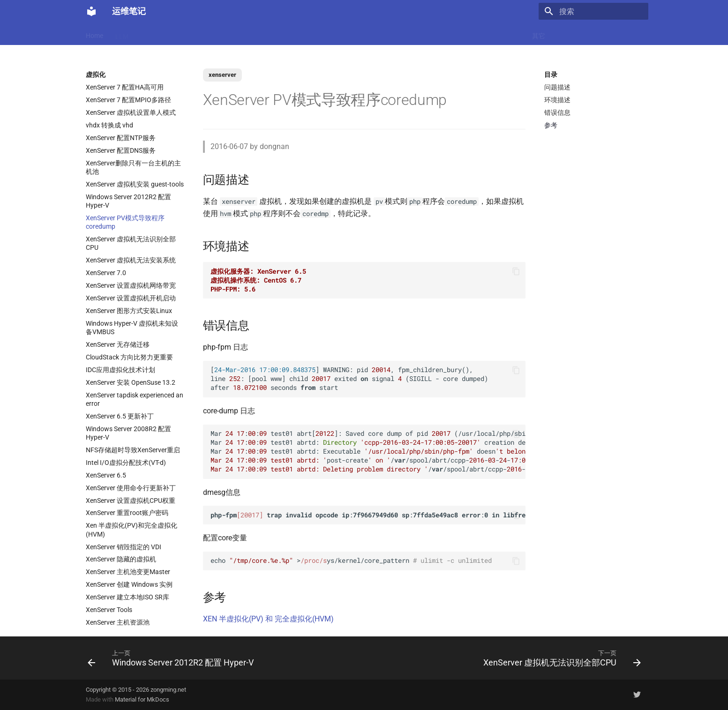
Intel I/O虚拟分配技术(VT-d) (126, 463)
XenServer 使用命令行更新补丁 (131, 488)
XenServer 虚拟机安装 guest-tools (135, 184)
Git (451, 34)
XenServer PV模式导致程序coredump (125, 222)
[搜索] (593, 11)
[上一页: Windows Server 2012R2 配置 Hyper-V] (173, 658)
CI (407, 34)
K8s (207, 34)
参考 (551, 125)
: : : (368, 515)
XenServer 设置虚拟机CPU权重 (131, 501)
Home (94, 34)
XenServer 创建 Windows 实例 (129, 584)
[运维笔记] (91, 11)
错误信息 (557, 112)
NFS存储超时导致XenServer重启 (133, 450)
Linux (181, 34)
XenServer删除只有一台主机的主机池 (133, 167)
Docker (151, 34)
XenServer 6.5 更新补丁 (120, 416)
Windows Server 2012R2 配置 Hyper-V (128, 201)
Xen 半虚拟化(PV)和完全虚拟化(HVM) (131, 530)
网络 (385, 34)
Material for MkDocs (142, 699)
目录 (551, 75)
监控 (428, 34)
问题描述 (557, 87)
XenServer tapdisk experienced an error (135, 399)
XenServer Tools (109, 610)
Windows (507, 34)
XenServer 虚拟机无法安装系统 (131, 260)
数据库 (323, 34)
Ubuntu (355, 34)
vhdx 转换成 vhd (109, 125)
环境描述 (557, 100)
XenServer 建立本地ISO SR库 (128, 597)
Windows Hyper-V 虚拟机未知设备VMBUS (132, 328)
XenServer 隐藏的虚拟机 (121, 559)
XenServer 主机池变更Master (128, 572)
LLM (122, 34)
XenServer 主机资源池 (118, 622)
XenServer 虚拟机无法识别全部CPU (131, 243)
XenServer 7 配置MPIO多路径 (128, 100)
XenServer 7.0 (106, 273)
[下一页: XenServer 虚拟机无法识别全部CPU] (560, 658)
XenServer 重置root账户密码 (127, 513)
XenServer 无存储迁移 (118, 344)
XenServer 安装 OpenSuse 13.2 (131, 382)
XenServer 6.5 (106, 475)
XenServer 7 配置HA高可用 (125, 87)
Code (232, 34)
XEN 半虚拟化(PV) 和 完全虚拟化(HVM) (268, 619)
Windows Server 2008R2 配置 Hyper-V (128, 433)
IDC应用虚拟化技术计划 (120, 370)
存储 (474, 34)
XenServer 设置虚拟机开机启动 (131, 298)
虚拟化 (262, 34)
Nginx (292, 34)
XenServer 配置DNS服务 (121, 150)
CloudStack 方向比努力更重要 (129, 357)
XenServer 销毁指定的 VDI (124, 547)
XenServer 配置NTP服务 (121, 138)
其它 (539, 34)
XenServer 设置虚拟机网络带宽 (131, 285)
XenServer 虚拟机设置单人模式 (131, 112)
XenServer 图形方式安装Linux (129, 311)
